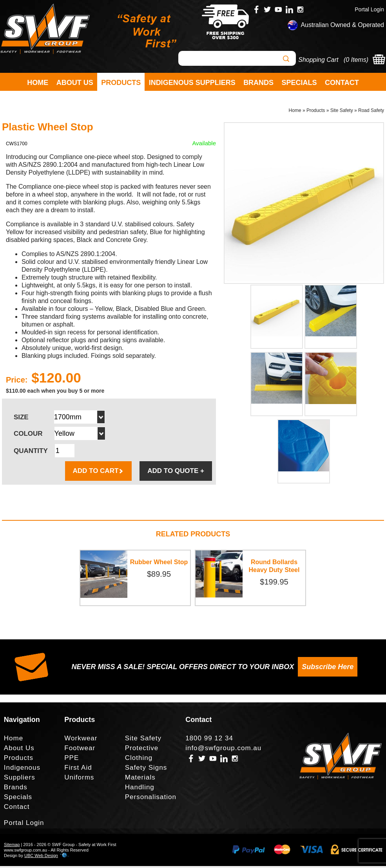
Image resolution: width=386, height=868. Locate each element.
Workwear (81, 740)
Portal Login (369, 9)
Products (121, 83)
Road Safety (371, 112)
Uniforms (79, 779)
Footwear (80, 750)
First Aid (78, 770)
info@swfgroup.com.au (223, 750)
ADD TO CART (99, 473)
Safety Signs (146, 770)
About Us (75, 83)
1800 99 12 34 (209, 740)
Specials (299, 83)
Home (38, 83)
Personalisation (151, 799)
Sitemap (12, 846)
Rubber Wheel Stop (159, 564)
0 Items (356, 60)
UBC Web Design (41, 857)
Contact (342, 83)
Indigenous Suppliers (192, 83)
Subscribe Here (328, 669)
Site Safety (342, 112)
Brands (258, 83)
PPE (72, 760)
